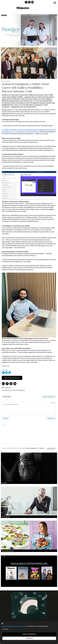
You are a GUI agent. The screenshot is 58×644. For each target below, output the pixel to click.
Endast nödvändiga (29, 634)
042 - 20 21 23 (6, 388)
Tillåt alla (29, 638)
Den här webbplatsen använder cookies (14, 626)
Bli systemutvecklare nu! (12, 378)
